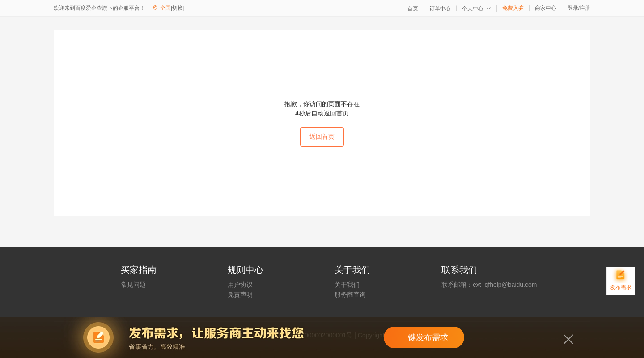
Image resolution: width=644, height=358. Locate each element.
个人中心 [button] (477, 9)
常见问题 (133, 285)
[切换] (178, 8)
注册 (585, 8)
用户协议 (240, 285)
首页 (413, 9)
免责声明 (240, 294)
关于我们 (347, 285)
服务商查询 (350, 294)
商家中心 (546, 8)
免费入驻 (513, 8)
